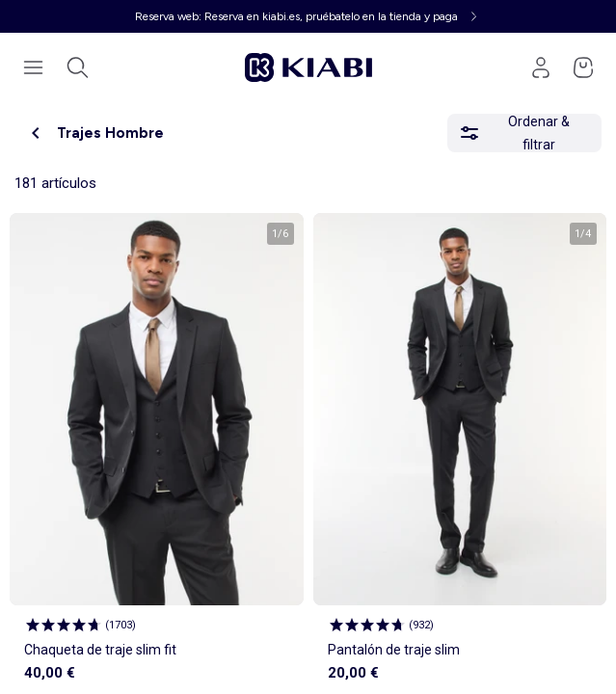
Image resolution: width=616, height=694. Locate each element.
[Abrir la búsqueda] (77, 67)
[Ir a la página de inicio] (308, 67)
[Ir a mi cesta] (583, 67)
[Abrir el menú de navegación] (33, 67)
